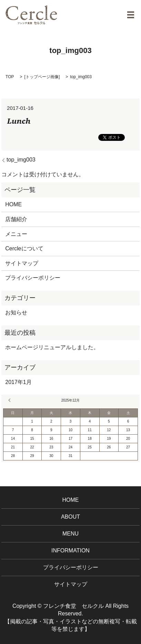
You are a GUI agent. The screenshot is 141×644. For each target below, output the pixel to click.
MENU (70, 534)
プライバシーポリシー (33, 278)
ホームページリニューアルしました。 (52, 347)
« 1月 (10, 400)
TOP (10, 77)
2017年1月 (18, 382)
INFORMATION (70, 550)
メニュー (16, 234)
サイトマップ (22, 263)
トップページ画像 (42, 77)
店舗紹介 (16, 219)
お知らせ (16, 313)
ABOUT (70, 517)
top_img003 (21, 160)
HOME (13, 204)
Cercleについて (24, 248)
